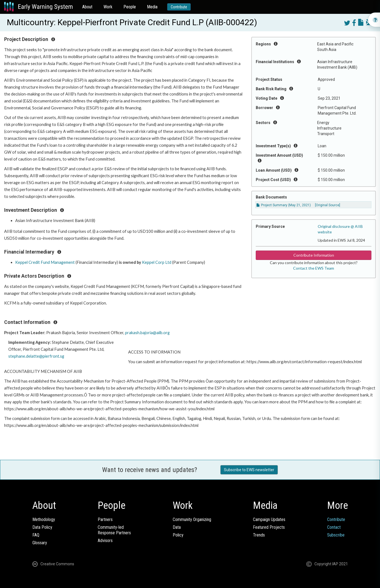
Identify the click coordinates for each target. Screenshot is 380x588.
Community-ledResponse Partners (114, 530)
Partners (105, 519)
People (130, 7)
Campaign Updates (269, 519)
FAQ (36, 535)
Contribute (179, 7)
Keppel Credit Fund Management (45, 262)
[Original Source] (328, 205)
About (87, 7)
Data (177, 527)
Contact (334, 527)
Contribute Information (314, 255)
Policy (178, 535)
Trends (259, 535)
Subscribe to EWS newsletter (249, 470)
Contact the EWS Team (314, 268)
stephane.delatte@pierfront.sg (36, 356)
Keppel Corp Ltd (157, 262)
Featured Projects (269, 527)
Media (152, 7)
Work (108, 7)
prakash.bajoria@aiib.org (147, 333)
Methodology (44, 519)
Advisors (105, 541)
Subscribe (336, 535)
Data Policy (42, 527)
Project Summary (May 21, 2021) (284, 205)
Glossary (40, 543)
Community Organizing (192, 519)
